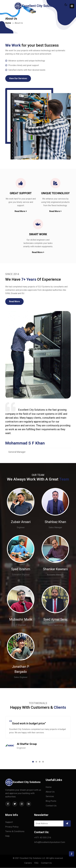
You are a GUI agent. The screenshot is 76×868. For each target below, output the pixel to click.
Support (9, 822)
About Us (50, 792)
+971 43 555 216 (43, 838)
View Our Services (18, 78)
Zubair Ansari (21, 522)
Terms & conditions (15, 831)
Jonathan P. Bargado (21, 669)
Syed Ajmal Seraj (55, 620)
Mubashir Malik (21, 620)
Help (7, 836)
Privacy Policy (12, 827)
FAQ (36, 863)
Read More (21, 211)
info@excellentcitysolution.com (50, 842)
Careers (28, 863)
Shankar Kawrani (55, 569)
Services (50, 796)
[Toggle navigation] (72, 6)
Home (8, 23)
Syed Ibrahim (21, 569)
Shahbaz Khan (55, 522)
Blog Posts (51, 801)
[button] (33, 762)
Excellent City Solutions (36, 6)
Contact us (51, 806)
